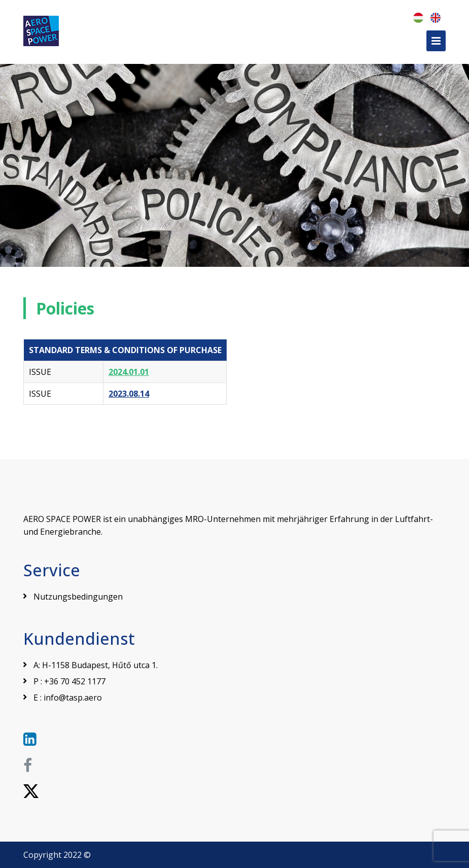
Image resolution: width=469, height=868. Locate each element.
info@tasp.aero (73, 698)
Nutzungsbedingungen (78, 597)
